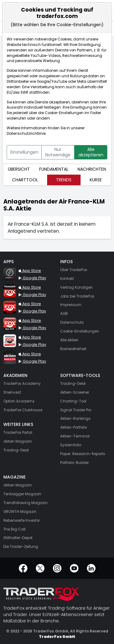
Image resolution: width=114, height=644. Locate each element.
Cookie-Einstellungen (64, 113)
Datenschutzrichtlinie (26, 134)
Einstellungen (24, 152)
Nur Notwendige (58, 152)
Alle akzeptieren (91, 152)
